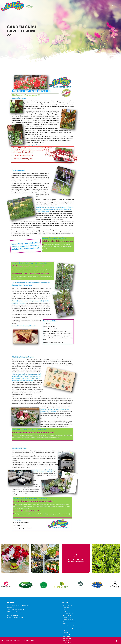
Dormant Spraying (69, 613)
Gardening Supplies (69, 622)
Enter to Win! (67, 616)
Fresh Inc (32, 641)
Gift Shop (66, 624)
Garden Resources (69, 620)
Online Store (67, 634)
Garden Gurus (67, 618)
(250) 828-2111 (11, 607)
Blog (65, 609)
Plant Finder (67, 636)
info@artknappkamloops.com (16, 609)
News (65, 630)
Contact (66, 611)
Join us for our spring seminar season (74, 628)
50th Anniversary (68, 605)
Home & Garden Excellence (71, 626)
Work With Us (67, 643)
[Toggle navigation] (118, 6)
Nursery (66, 632)
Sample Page (67, 638)
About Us (66, 607)
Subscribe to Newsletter (14, 611)
